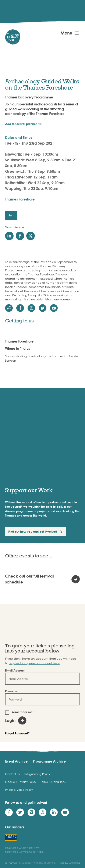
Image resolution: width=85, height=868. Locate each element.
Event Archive (16, 761)
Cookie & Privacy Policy (21, 782)
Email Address (15, 670)
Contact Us (12, 774)
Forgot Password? (17, 733)
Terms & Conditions (53, 782)
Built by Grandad (70, 863)
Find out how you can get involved (33, 531)
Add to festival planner (21, 124)
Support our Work (29, 490)
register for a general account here (34, 663)
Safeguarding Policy (37, 774)
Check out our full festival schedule (29, 579)
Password (12, 691)
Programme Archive (49, 761)
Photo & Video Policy (19, 790)
